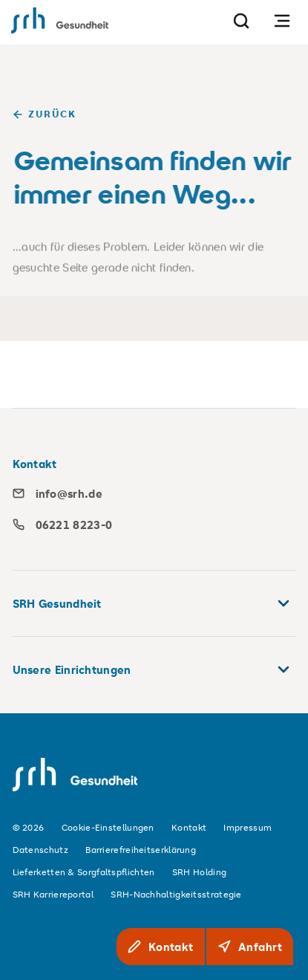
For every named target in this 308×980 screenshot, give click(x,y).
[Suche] (241, 20)
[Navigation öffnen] (282, 20)
